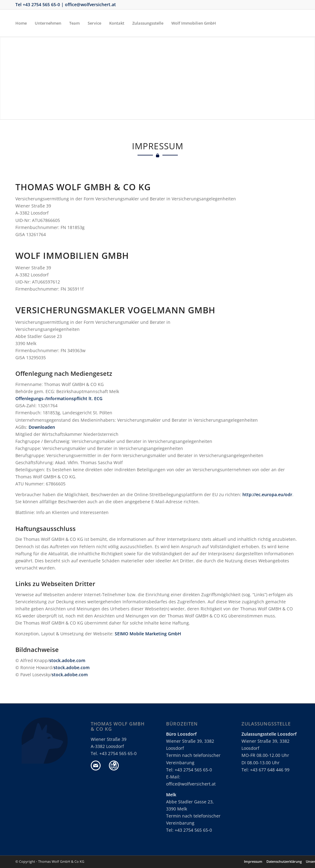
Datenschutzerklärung (284, 861)
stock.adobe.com (67, 660)
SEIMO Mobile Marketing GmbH (148, 634)
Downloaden (42, 427)
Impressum (253, 861)
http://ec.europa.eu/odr (267, 494)
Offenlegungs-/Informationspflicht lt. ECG (59, 398)
